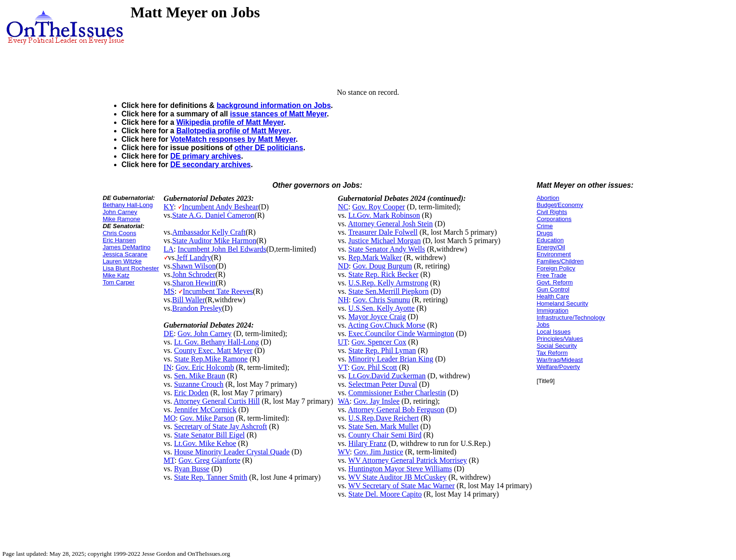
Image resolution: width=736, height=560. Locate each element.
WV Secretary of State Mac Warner (402, 486)
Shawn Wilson (194, 266)
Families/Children (560, 261)
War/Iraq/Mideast (560, 360)
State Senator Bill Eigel (210, 435)
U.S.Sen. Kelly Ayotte (381, 308)
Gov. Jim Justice (379, 452)
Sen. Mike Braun (200, 376)
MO (170, 418)
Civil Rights (552, 212)
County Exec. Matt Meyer (213, 350)
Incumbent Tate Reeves (218, 291)
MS (169, 291)
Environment (554, 254)
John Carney (120, 212)
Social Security (557, 346)
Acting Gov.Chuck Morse (387, 325)
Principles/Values (560, 339)
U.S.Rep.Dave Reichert (383, 418)
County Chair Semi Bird (385, 435)
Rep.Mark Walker (375, 257)
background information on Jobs (273, 105)
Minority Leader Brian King (391, 359)
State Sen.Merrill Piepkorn (388, 291)
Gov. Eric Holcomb (205, 367)
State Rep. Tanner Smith (211, 477)
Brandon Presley (197, 308)
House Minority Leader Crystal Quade (232, 452)
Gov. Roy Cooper (379, 207)
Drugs (545, 233)
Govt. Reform (555, 282)
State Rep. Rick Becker (383, 274)
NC (343, 207)
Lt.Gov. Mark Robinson (384, 215)
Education (550, 240)
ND (343, 266)
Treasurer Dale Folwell (383, 232)
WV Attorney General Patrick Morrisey (408, 460)
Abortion (548, 198)
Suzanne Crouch (199, 384)
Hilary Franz (367, 443)
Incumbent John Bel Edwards (222, 249)
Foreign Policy (556, 268)
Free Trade (552, 275)
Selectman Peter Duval (383, 384)
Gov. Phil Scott (374, 367)
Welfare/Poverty (558, 367)
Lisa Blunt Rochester (131, 268)
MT (169, 460)
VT (343, 367)
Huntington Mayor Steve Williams (400, 469)
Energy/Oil (551, 247)
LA (169, 249)
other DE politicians (269, 148)
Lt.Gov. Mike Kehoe (205, 443)
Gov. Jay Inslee (376, 401)
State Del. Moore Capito (385, 494)
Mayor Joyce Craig (377, 317)
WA (344, 401)
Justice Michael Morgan (384, 241)
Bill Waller (189, 300)
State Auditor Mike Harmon (214, 241)
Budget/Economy (560, 205)
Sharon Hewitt (194, 283)
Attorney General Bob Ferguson (396, 410)
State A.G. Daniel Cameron (214, 215)
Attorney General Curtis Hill (217, 401)
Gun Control (553, 289)
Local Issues (553, 332)
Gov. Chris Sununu (381, 300)
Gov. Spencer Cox (379, 342)
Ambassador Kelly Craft (209, 232)
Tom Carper (119, 282)
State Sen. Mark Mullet (383, 426)
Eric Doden (191, 393)
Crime (545, 226)
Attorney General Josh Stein (390, 224)
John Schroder (194, 274)
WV (344, 452)
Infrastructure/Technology (571, 318)
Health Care (553, 296)
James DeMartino (127, 247)
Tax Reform (552, 353)
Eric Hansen (119, 240)
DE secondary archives (211, 165)
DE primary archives (206, 156)
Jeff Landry (194, 257)
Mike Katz (116, 275)
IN (168, 367)
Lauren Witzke (122, 261)
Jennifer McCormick (205, 410)
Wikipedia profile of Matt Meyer (230, 122)
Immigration (552, 311)
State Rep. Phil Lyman (382, 350)
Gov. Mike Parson (207, 418)
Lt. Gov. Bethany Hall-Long (217, 342)
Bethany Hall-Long (128, 205)
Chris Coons (120, 233)
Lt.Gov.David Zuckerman (387, 376)
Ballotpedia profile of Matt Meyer (233, 131)
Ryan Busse (192, 469)
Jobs (543, 325)
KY (169, 207)
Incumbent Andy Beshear (220, 207)
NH (343, 300)
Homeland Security (562, 303)
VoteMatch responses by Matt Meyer (233, 139)
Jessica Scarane (125, 254)
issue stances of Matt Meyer (278, 114)
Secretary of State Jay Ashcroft (221, 426)
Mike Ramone (122, 219)
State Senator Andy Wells (387, 249)
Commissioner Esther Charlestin (397, 393)
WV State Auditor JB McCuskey (397, 477)
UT (343, 342)
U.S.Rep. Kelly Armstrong (388, 283)
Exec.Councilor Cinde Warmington (401, 334)
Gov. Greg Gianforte (209, 460)
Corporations (554, 219)
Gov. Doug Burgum (382, 266)
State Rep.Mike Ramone (211, 359)
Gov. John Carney (204, 334)
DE (169, 334)
